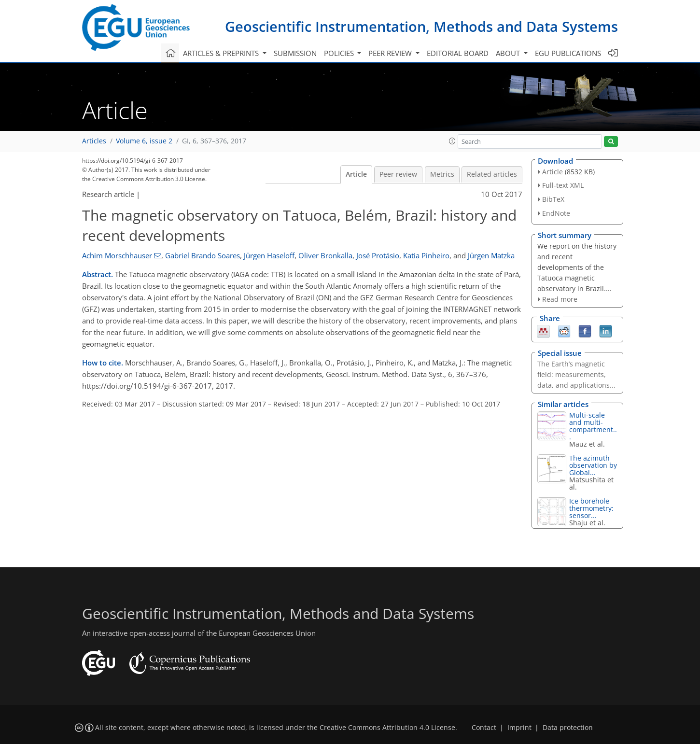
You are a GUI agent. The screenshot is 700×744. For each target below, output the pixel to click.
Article (356, 174)
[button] (452, 141)
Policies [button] (340, 53)
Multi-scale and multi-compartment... (593, 426)
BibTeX (553, 199)
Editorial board (458, 53)
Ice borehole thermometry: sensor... (591, 508)
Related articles (492, 174)
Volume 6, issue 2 (144, 141)
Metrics (442, 174)
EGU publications (568, 53)
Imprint (519, 728)
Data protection (568, 728)
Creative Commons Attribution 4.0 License (387, 728)
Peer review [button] (391, 53)
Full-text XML (563, 185)
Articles (94, 141)
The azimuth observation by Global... (593, 465)
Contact (484, 728)
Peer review (398, 174)
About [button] (509, 53)
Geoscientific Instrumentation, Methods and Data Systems (421, 26)
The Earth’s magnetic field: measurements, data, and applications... (576, 374)
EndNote (556, 213)
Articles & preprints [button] (222, 53)
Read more (560, 299)
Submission (295, 53)
